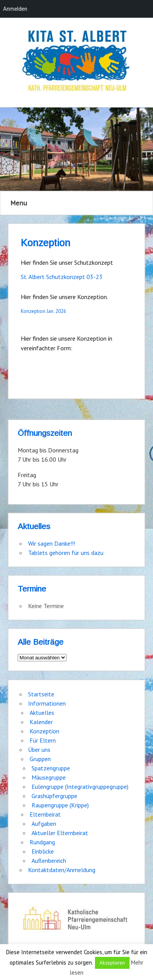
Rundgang (42, 842)
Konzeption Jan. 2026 (43, 311)
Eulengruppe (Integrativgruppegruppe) (80, 787)
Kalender (41, 722)
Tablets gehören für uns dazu (66, 553)
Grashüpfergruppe (54, 796)
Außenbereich (49, 861)
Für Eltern (43, 740)
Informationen (47, 703)
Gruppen (40, 759)
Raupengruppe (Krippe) (60, 805)
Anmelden (15, 9)
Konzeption (44, 731)
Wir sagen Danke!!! (52, 543)
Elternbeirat (45, 814)
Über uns (39, 750)
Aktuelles (42, 713)
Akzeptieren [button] (112, 963)
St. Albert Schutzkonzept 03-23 (62, 277)
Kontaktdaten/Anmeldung (62, 870)
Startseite (41, 694)
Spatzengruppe (51, 768)
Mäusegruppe (49, 777)
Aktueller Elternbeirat (60, 833)
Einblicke (43, 851)
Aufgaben (44, 824)
